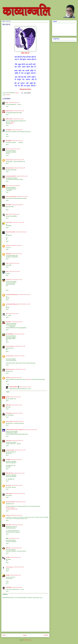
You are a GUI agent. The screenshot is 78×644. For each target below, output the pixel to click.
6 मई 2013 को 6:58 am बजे (16, 548)
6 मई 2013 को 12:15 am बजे (17, 525)
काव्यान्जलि (2, 4)
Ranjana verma (9, 160)
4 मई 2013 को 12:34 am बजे (19, 222)
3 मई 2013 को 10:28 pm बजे (17, 205)
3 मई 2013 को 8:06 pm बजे (14, 103)
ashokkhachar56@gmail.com (12, 295)
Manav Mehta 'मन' (10, 494)
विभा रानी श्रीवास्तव (10, 334)
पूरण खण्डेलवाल (9, 141)
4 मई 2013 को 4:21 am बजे (17, 322)
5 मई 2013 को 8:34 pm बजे (20, 502)
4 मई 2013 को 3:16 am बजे (17, 280)
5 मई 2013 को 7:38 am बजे (17, 485)
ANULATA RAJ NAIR (10, 232)
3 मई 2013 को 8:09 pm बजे (19, 111)
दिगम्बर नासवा (8, 525)
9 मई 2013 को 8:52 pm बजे (15, 575)
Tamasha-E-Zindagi (10, 502)
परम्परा (11, 124)
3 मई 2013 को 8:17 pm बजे (18, 119)
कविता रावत (8, 548)
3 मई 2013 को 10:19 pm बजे (22, 176)
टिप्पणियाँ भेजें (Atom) (27, 640)
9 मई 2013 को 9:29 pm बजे (17, 587)
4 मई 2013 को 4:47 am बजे (20, 346)
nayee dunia (9, 441)
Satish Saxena (9, 222)
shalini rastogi (9, 421)
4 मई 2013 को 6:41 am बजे (16, 405)
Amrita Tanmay (9, 567)
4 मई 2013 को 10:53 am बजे (31, 430)
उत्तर (8, 384)
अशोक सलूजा (8, 254)
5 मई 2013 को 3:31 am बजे (19, 473)
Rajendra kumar (9, 111)
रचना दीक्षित (8, 460)
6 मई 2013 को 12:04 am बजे (25, 387)
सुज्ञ (7, 214)
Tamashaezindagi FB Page (12, 509)
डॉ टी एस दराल (9, 413)
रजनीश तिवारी (8, 587)
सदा (7, 314)
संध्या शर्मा (8, 397)
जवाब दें (7, 106)
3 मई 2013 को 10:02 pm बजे (19, 160)
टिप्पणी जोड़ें (5, 594)
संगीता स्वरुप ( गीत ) (10, 473)
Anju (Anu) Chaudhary (11, 197)
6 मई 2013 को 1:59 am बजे (14, 538)
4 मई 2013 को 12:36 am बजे (21, 232)
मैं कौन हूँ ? (13, 122)
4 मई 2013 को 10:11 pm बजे (20, 450)
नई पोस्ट (4, 635)
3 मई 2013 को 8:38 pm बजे (17, 130)
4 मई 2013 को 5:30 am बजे (20, 369)
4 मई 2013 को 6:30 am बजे (15, 397)
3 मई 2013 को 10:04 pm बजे (19, 168)
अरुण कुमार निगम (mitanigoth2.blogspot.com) (16, 430)
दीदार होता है (8, 95)
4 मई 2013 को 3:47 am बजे (25, 295)
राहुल (7, 103)
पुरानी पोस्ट (46, 635)
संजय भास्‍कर (8, 322)
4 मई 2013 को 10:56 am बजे (17, 441)
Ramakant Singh (10, 168)
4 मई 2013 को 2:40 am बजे (14, 271)
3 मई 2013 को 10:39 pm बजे (14, 214)
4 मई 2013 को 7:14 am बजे (17, 413)
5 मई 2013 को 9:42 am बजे (19, 494)
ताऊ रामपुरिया (8, 130)
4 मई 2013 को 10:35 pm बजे (16, 460)
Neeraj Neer (9, 485)
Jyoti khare (8, 280)
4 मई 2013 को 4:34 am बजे (19, 334)
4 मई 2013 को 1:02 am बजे (16, 254)
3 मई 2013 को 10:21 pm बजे (22, 197)
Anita (7, 263)
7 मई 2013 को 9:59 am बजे (15, 557)
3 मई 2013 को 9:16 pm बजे (17, 141)
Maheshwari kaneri (10, 369)
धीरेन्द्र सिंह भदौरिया (13, 387)
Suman (7, 149)
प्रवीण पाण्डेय (8, 405)
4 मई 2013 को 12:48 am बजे (16, 246)
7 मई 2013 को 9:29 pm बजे (18, 567)
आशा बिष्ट (8, 557)
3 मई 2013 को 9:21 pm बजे (15, 149)
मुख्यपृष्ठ (25, 635)
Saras (7, 186)
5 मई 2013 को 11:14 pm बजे (16, 515)
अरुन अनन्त (8, 378)
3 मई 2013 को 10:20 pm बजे (14, 186)
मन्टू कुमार (8, 575)
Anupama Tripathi (10, 450)
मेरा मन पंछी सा (9, 205)
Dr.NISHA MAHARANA (11, 176)
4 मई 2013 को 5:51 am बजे (16, 378)
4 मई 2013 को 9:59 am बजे (18, 421)
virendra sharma (10, 356)
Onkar (7, 271)
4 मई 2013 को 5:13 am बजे (19, 356)
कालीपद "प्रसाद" (9, 119)
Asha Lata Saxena (10, 346)
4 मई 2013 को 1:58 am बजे (14, 263)
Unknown (8, 246)
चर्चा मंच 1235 (29, 379)
